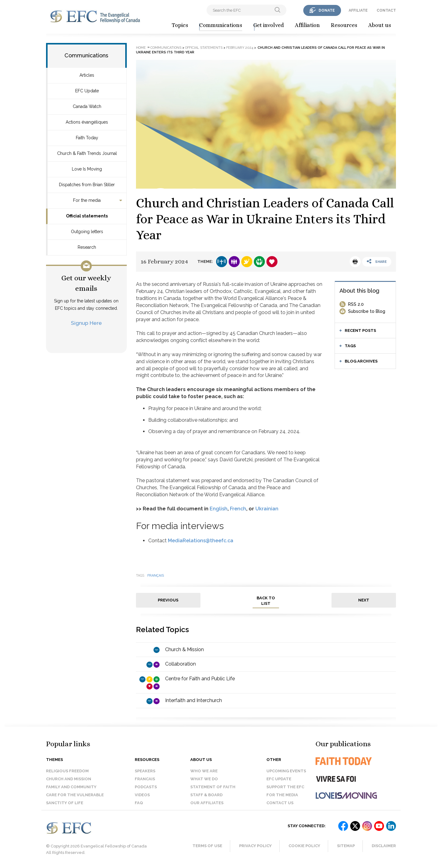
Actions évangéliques (87, 122)
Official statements (87, 216)
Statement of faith (213, 787)
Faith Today (87, 138)
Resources (344, 25)
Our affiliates (207, 803)
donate (327, 10)
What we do (204, 779)
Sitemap (346, 846)
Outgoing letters (87, 232)
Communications (221, 25)
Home (141, 48)
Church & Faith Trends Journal (87, 153)
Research (87, 247)
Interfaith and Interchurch (194, 700)
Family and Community (71, 787)
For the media (87, 200)
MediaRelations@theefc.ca (201, 541)
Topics (180, 25)
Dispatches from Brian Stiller (87, 185)
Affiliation (307, 25)
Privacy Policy (255, 846)
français (156, 576)
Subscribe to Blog (367, 311)
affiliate (358, 10)
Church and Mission (69, 779)
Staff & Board (206, 795)
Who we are (204, 771)
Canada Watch (87, 106)
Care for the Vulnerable (75, 795)
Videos (142, 795)
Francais (145, 779)
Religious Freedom (67, 771)
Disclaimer (384, 846)
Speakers (145, 771)
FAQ (139, 803)
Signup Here (86, 323)
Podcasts (146, 787)
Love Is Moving (87, 169)
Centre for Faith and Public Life (200, 679)
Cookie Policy (304, 846)
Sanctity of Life (65, 803)
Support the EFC (285, 787)
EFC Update (87, 91)
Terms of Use (207, 846)
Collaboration (180, 664)
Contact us (280, 803)
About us (380, 25)
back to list (266, 601)
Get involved (269, 25)
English (219, 509)
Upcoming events (286, 771)
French (238, 509)
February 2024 (240, 48)
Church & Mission (184, 649)
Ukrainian (267, 509)
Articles (87, 75)
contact (386, 10)
